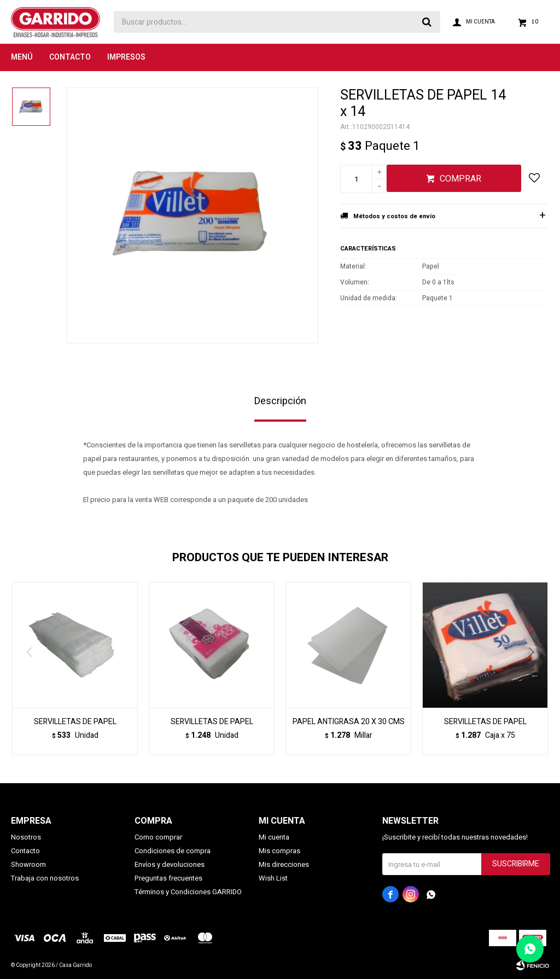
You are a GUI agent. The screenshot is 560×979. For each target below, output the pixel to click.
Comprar (460, 179)
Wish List (273, 878)
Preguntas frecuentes (168, 878)
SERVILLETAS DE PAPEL (75, 722)
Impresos (126, 57)
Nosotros (26, 837)
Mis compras (279, 851)
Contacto (70, 57)
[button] (535, 674)
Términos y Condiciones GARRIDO (188, 892)
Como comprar (158, 837)
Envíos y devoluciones (170, 864)
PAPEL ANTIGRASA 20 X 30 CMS (349, 722)
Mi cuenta (274, 837)
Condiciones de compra (173, 851)
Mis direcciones (284, 864)
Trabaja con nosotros (45, 878)
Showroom (28, 864)
